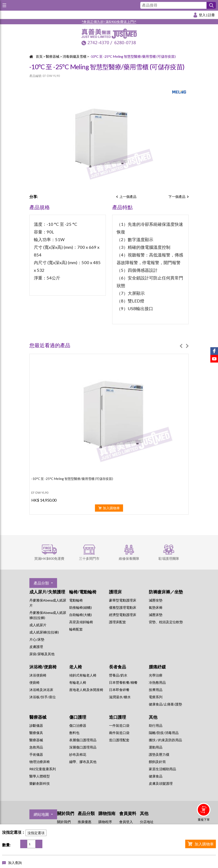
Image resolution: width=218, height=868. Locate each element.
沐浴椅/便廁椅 (43, 667)
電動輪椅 (76, 600)
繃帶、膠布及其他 (83, 762)
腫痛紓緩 (157, 667)
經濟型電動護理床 (123, 615)
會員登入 (126, 822)
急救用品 (36, 747)
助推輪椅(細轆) (80, 607)
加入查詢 (15, 863)
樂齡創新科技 (40, 783)
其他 (153, 717)
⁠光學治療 (156, 675)
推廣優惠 (85, 822)
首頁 (39, 56)
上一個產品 (128, 196)
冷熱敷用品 (157, 682)
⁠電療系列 (156, 697)
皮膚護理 (36, 647)
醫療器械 (53, 56)
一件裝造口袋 (119, 725)
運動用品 (156, 747)
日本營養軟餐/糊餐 (123, 682)
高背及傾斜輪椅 (81, 622)
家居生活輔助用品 (162, 769)
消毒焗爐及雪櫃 (75, 56)
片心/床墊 (37, 639)
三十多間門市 (89, 558)
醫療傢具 (36, 733)
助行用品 (156, 725)
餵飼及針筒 (157, 762)
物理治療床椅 (40, 762)
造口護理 (118, 717)
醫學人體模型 (40, 776)
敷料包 (74, 733)
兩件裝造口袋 (119, 733)
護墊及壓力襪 (159, 754)
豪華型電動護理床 (123, 600)
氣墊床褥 (156, 607)
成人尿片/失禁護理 (47, 592)
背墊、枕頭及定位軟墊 (166, 622)
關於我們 (64, 822)
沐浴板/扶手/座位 (43, 697)
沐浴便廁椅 (38, 675)
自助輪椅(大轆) (80, 615)
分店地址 (147, 822)
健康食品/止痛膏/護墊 (165, 704)
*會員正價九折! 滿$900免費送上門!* (109, 22)
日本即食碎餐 (119, 690)
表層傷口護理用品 (83, 740)
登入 (202, 15)
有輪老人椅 (78, 682)
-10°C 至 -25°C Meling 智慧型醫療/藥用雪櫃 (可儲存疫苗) (133, 56)
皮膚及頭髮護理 (161, 783)
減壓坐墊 (156, 600)
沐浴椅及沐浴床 (41, 690)
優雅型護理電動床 (123, 607)
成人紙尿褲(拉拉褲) (44, 632)
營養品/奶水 (118, 675)
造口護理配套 (119, 740)
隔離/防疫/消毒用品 (164, 733)
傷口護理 (78, 717)
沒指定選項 (36, 833)
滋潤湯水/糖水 (120, 697)
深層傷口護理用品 (83, 747)
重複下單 (204, 820)
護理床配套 (118, 622)
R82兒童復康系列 (43, 769)
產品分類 (41, 583)
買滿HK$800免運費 (49, 558)
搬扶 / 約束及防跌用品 (165, 740)
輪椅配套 (76, 629)
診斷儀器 (36, 725)
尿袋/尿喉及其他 (42, 654)
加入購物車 (204, 844)
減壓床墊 (156, 615)
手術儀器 (36, 754)
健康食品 (156, 776)
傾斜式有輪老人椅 (83, 675)
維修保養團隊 (129, 558)
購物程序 (105, 822)
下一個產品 (177, 196)
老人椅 (76, 667)
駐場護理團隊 (169, 558)
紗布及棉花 (78, 754)
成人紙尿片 (38, 625)
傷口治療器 (78, 725)
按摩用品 (156, 690)
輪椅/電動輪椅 (83, 592)
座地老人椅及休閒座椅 (86, 690)
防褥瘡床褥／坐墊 (166, 592)
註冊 (211, 15)
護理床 (115, 592)
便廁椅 (34, 682)
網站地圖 (41, 814)
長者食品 (118, 667)
